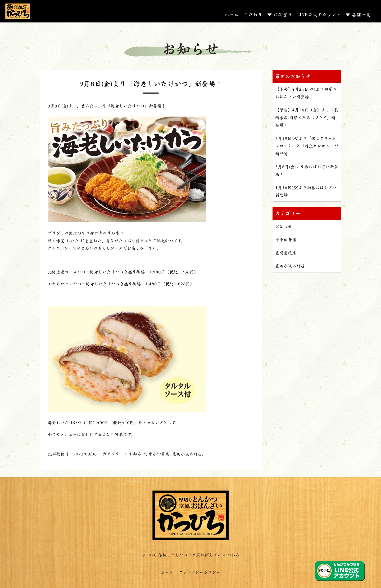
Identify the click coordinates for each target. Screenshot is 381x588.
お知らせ (137, 454)
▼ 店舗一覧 (358, 14)
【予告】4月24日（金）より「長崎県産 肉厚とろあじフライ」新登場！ (307, 117)
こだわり (253, 14)
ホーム (232, 14)
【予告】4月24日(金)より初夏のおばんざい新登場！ (306, 93)
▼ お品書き (280, 14)
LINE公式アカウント (319, 14)
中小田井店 (159, 454)
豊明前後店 (286, 253)
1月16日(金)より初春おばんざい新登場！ (306, 191)
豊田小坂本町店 (187, 454)
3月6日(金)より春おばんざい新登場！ (307, 170)
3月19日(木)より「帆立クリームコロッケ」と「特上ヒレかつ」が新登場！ (307, 146)
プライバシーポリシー (199, 572)
